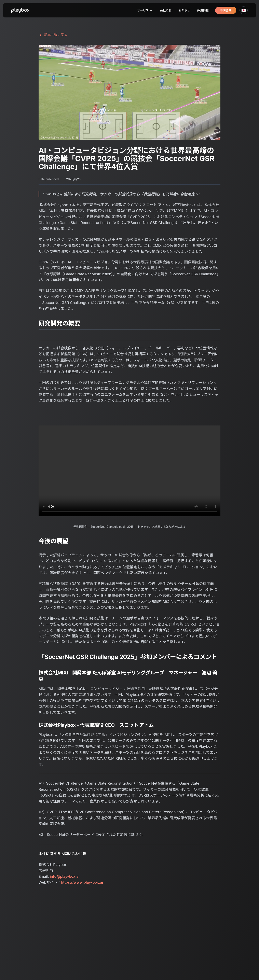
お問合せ (226, 10)
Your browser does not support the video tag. (129, 471)
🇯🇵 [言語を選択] (244, 10)
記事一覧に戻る (53, 35)
